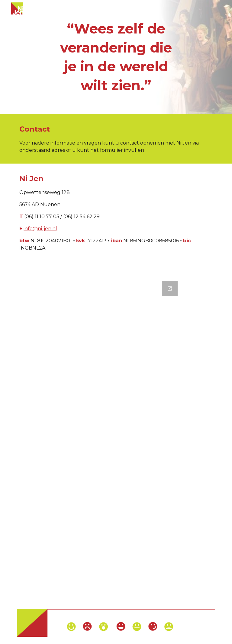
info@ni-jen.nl (40, 229)
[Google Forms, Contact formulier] (116, 438)
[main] (116, 57)
